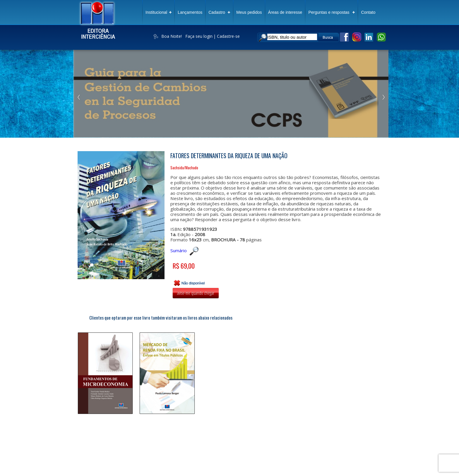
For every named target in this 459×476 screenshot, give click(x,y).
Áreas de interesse (285, 12)
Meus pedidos (249, 12)
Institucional (156, 12)
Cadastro (217, 12)
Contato (368, 12)
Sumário (184, 250)
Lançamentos (190, 12)
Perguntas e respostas (329, 12)
